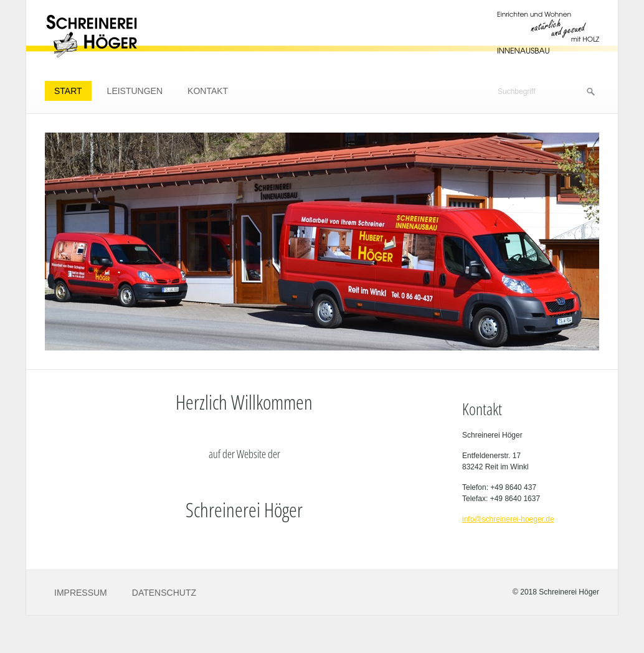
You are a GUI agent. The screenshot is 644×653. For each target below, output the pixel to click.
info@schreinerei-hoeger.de (508, 519)
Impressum (81, 593)
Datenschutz (164, 593)
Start (68, 91)
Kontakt (208, 91)
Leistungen (135, 91)
